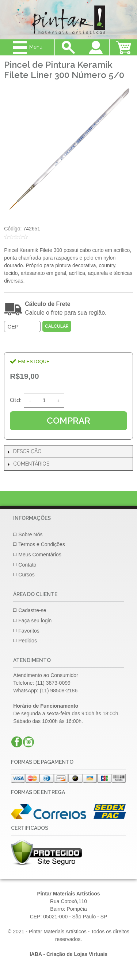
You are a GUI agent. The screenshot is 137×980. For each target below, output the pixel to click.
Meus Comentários (40, 555)
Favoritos (29, 631)
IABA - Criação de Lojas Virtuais (68, 954)
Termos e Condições (42, 544)
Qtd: (16, 400)
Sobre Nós (30, 534)
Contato (27, 565)
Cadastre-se (32, 610)
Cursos (26, 575)
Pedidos (28, 641)
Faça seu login (35, 621)
